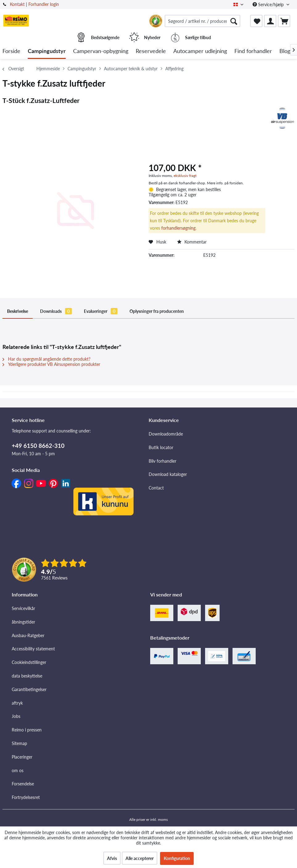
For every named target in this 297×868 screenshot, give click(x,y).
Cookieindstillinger (29, 662)
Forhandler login (44, 4)
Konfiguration (177, 858)
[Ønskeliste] (256, 21)
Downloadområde (166, 434)
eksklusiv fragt (185, 176)
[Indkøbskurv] (284, 21)
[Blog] (285, 51)
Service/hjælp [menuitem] (269, 4)
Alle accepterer (140, 858)
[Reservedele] (151, 51)
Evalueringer (101, 311)
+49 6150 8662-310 (38, 446)
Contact (156, 488)
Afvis (112, 858)
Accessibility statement (33, 649)
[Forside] (11, 51)
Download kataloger (168, 474)
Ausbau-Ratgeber (28, 635)
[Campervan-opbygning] (101, 51)
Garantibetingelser (29, 689)
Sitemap (19, 743)
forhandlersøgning (178, 228)
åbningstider (23, 622)
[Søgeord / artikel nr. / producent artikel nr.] (202, 21)
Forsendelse (23, 784)
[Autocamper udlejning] (200, 51)
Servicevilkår (23, 608)
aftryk (17, 703)
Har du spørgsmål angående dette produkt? (46, 359)
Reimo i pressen (27, 730)
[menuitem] (202, 21)
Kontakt (17, 4)
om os (18, 770)
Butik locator (161, 447)
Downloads (56, 311)
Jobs (16, 716)
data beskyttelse (27, 676)
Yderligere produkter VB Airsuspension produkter (51, 364)
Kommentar (192, 242)
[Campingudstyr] (47, 51)
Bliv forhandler (163, 461)
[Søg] (234, 21)
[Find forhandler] (253, 51)
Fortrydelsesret (26, 797)
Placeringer (22, 757)
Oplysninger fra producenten (157, 311)
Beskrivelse (18, 311)
